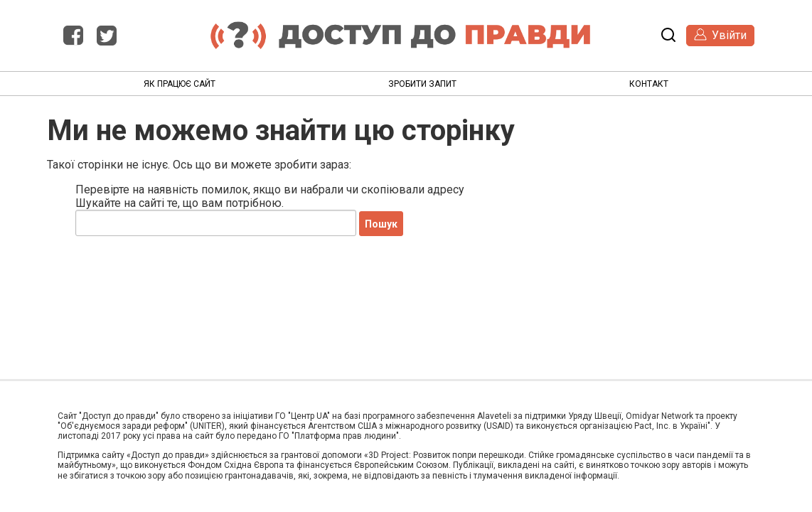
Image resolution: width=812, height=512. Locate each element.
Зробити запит (422, 84)
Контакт (649, 84)
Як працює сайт (180, 84)
